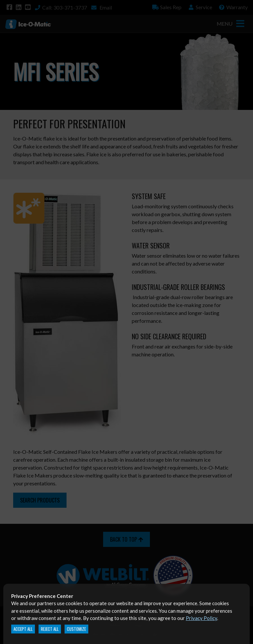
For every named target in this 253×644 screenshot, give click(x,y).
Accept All (23, 629)
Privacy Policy (201, 618)
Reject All (50, 629)
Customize (76, 629)
